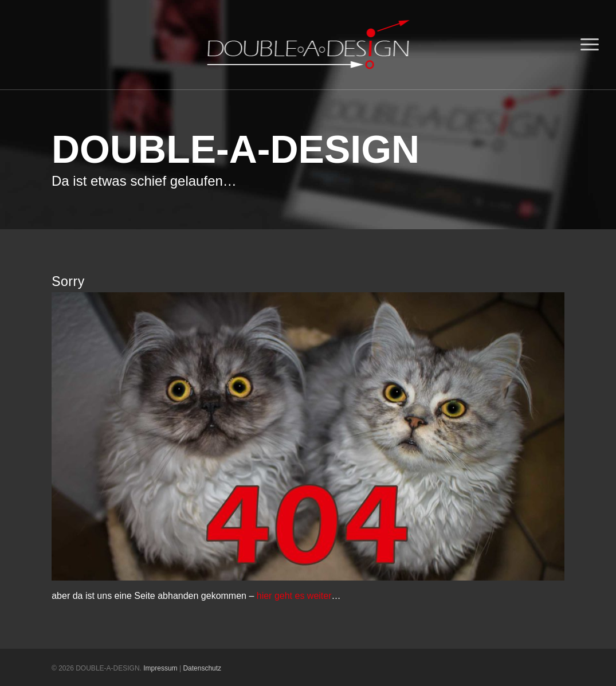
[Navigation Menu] (590, 45)
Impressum (160, 668)
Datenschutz (202, 668)
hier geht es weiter (294, 596)
